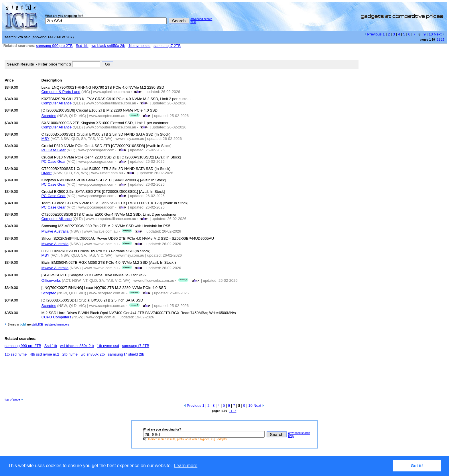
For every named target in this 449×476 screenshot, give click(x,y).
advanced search (201, 19)
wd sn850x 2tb (93, 354)
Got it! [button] (417, 466)
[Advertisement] (109, 379)
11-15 (441, 40)
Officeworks (51, 280)
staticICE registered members (50, 325)
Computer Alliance (57, 103)
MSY (46, 139)
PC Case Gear (54, 150)
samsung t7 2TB (167, 46)
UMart (47, 173)
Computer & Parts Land (61, 92)
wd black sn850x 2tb (109, 46)
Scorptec (49, 116)
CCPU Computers (56, 317)
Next (439, 34)
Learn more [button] (186, 466)
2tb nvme (70, 354)
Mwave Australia (55, 231)
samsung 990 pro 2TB (54, 46)
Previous (373, 34)
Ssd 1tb (82, 46)
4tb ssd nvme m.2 (45, 354)
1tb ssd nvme (16, 354)
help (193, 22)
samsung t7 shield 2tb (126, 354)
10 (431, 34)
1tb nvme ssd (139, 46)
